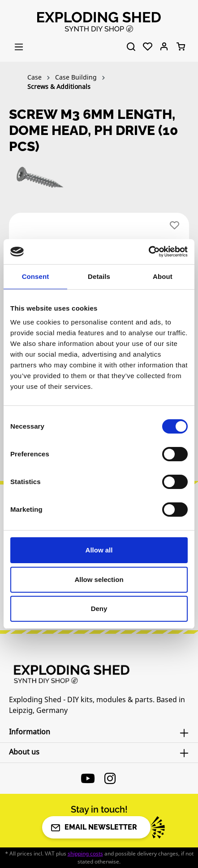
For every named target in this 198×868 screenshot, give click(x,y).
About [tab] (163, 276)
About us (24, 752)
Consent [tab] (36, 276)
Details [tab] (99, 276)
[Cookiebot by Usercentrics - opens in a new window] (148, 252)
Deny (99, 609)
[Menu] (19, 47)
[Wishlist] (148, 47)
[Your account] (164, 47)
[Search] (131, 47)
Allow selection (99, 579)
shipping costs (85, 853)
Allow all (99, 550)
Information (30, 732)
